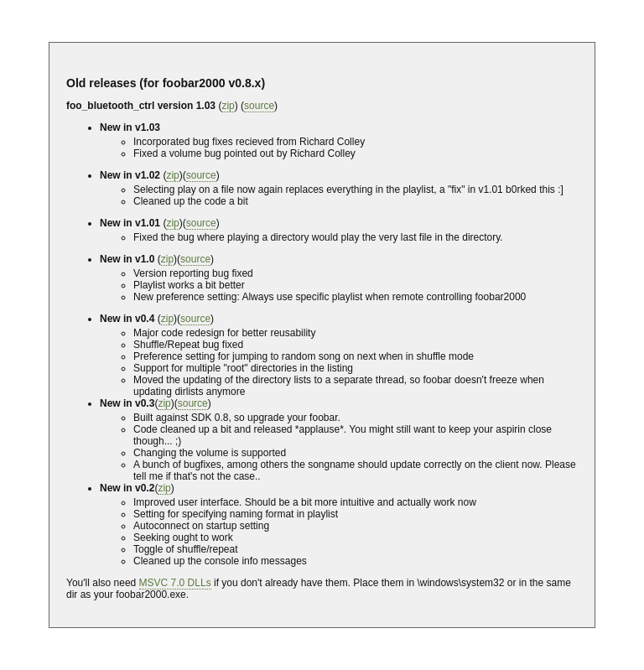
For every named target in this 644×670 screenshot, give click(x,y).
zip (228, 106)
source (259, 106)
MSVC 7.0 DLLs (175, 583)
